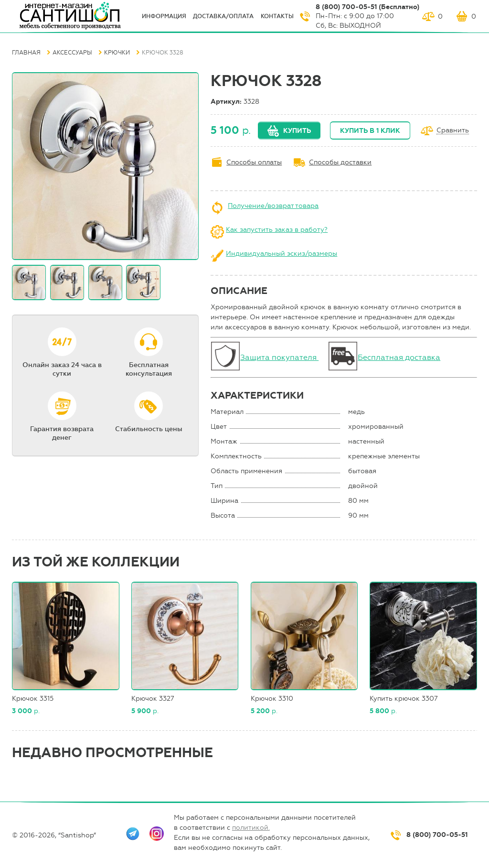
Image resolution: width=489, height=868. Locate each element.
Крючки (117, 53)
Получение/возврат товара (273, 206)
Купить (297, 131)
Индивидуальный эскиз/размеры (282, 254)
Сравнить (453, 131)
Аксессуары (72, 53)
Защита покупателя (279, 357)
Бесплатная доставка (399, 357)
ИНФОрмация (164, 16)
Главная (26, 53)
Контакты (277, 16)
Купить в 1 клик (370, 131)
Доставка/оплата (223, 16)
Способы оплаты (254, 162)
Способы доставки (340, 162)
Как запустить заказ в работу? (277, 230)
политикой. (251, 828)
